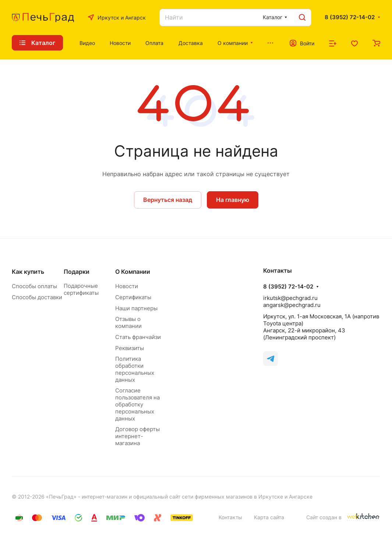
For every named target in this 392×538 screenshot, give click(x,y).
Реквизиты (130, 348)
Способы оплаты (34, 286)
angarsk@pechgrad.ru (292, 305)
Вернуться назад (168, 200)
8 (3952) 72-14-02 (350, 17)
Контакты (230, 517)
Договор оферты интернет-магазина (137, 436)
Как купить (28, 272)
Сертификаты (133, 297)
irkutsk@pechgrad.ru (290, 298)
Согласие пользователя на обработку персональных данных (137, 404)
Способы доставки (37, 297)
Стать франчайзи (138, 337)
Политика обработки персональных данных (135, 369)
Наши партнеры (136, 308)
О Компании (133, 272)
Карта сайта (269, 517)
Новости (127, 286)
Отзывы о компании (128, 322)
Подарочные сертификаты (81, 289)
